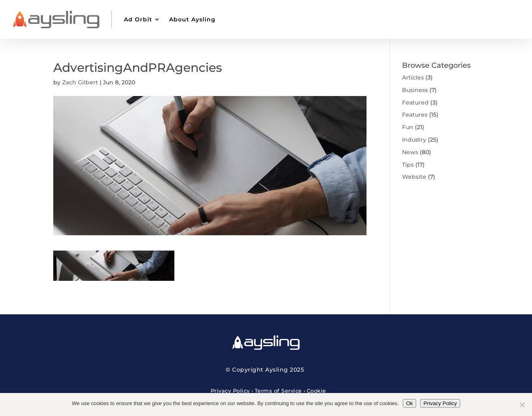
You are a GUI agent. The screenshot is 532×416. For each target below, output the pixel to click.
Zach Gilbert (80, 82)
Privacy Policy (230, 391)
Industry (414, 140)
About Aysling (192, 19)
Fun (408, 127)
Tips (408, 165)
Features (415, 115)
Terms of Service (278, 391)
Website (414, 177)
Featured (415, 102)
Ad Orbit (138, 19)
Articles (413, 77)
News (410, 152)
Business (415, 90)
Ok (409, 403)
